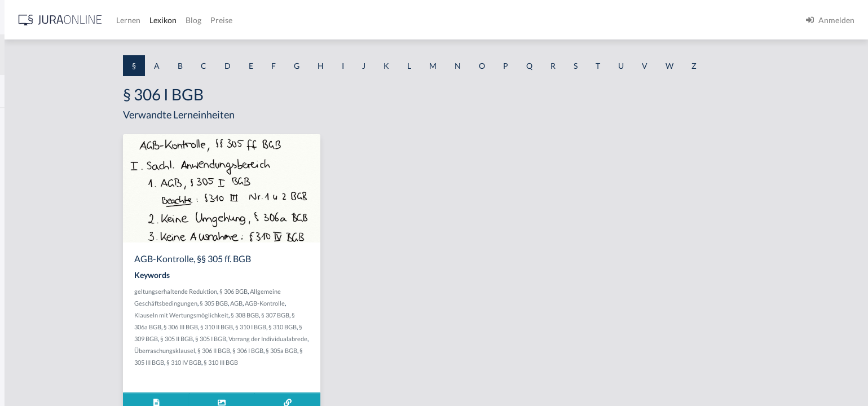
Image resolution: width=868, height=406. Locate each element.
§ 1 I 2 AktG (29, 272)
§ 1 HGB (23, 196)
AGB (325, 303)
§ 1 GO (21, 171)
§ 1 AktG (24, 120)
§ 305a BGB (370, 350)
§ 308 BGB (333, 315)
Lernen (304, 20)
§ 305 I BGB (299, 339)
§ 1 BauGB (27, 145)
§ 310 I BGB (339, 327)
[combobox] (90, 55)
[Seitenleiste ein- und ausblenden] (162, 17)
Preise (397, 20)
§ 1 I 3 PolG (29, 323)
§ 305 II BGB (265, 339)
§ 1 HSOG (26, 221)
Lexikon (339, 20)
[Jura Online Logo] (236, 20)
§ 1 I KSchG (29, 348)
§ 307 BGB (364, 315)
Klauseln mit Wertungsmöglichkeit (270, 315)
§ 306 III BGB (269, 327)
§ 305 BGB (302, 303)
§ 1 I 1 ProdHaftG (39, 247)
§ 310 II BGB (305, 327)
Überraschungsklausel (253, 350)
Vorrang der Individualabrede (356, 339)
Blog (369, 20)
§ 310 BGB (371, 327)
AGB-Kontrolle (353, 303)
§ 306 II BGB (302, 350)
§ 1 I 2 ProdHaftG (39, 297)
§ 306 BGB (322, 291)
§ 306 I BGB (336, 350)
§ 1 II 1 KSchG (33, 374)
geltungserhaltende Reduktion (264, 291)
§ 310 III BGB (309, 362)
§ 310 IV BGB (272, 362)
